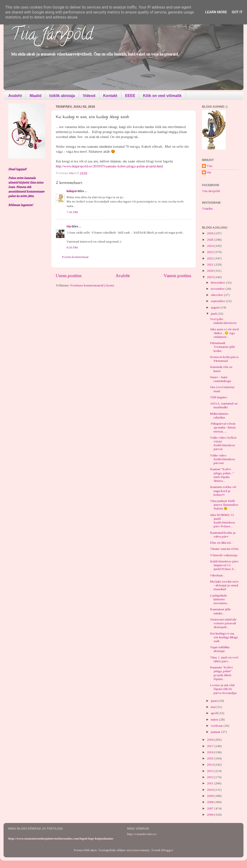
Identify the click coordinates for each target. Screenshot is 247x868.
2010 (211, 790)
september (218, 301)
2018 (211, 740)
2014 (211, 765)
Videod (89, 96)
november (218, 289)
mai (214, 707)
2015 (211, 758)
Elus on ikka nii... (221, 543)
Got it (237, 12)
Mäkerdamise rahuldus (219, 416)
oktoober (217, 295)
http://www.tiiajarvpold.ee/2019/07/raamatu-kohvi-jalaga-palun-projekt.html (110, 166)
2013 (211, 771)
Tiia (209, 166)
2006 (211, 815)
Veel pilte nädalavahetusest (223, 321)
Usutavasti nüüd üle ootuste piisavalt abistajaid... (223, 623)
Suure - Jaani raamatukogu (221, 379)
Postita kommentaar (75, 257)
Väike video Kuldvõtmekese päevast (223, 459)
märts (215, 719)
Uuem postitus (69, 276)
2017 (211, 746)
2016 (211, 752)
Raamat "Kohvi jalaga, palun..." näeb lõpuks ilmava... (222, 475)
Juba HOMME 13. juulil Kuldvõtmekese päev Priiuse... (223, 521)
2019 (211, 277)
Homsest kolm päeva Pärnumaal (224, 359)
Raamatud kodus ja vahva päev (223, 535)
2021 (211, 264)
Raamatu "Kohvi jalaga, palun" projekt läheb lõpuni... (221, 673)
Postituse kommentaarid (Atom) (92, 285)
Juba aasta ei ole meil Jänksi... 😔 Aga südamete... (224, 333)
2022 (211, 258)
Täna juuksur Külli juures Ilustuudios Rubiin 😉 (224, 505)
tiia (69, 226)
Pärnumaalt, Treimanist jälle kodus (223, 347)
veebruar (217, 726)
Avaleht (15, 96)
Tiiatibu (207, 209)
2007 (211, 808)
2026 (211, 233)
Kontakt (110, 96)
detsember (218, 282)
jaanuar (216, 732)
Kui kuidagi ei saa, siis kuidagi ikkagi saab (224, 637)
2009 (211, 796)
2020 (211, 271)
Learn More (216, 12)
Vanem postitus (177, 276)
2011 (211, 783)
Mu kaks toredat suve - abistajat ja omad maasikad (224, 585)
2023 (211, 252)
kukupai (72, 191)
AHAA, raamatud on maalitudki (224, 405)
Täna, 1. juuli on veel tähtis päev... (224, 659)
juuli (214, 314)
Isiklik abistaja (62, 96)
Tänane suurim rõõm (224, 549)
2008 (211, 802)
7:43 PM (72, 212)
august (216, 307)
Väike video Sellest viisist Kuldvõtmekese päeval (223, 443)
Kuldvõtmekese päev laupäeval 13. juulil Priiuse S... (224, 565)
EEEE (130, 96)
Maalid (36, 96)
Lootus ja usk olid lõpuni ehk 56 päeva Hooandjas (223, 689)
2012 (211, 777)
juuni (215, 701)
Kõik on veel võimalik (162, 96)
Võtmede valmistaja (224, 555)
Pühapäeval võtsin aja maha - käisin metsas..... (223, 427)
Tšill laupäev (219, 397)
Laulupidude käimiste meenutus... (220, 599)
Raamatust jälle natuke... (220, 611)
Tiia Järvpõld (52, 36)
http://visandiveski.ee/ (142, 834)
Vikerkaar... (217, 575)
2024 (211, 246)
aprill (215, 713)
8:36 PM (72, 247)
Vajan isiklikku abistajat (220, 649)
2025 (211, 240)
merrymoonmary (138, 850)
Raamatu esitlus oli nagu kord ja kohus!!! (223, 491)
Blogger (167, 850)
